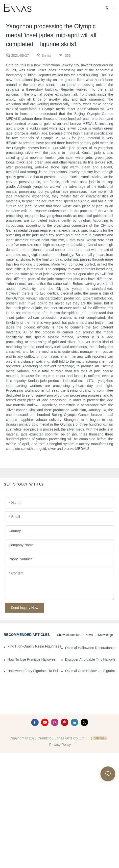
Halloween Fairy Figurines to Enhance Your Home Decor (33, 671)
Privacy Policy (60, 745)
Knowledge (106, 635)
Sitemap (100, 738)
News (89, 635)
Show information (69, 635)
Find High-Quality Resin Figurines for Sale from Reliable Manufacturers (34, 646)
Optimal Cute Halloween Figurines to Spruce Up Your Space (90, 671)
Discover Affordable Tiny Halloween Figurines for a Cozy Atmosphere (90, 659)
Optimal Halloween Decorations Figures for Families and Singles (90, 648)
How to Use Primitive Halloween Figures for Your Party (33, 659)
